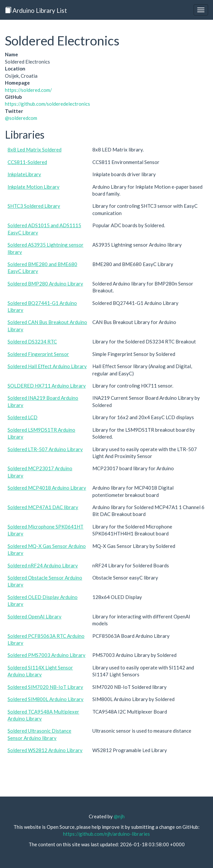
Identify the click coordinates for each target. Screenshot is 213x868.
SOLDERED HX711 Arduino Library (47, 386)
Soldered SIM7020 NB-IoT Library (45, 687)
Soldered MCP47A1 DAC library (43, 507)
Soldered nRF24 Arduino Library (43, 565)
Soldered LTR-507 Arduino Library (45, 449)
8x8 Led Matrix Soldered (35, 149)
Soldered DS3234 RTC (32, 341)
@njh (119, 816)
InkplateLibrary (24, 174)
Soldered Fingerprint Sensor (38, 354)
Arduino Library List (36, 10)
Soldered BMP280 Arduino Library (45, 284)
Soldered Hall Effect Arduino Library (47, 366)
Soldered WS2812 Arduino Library (45, 750)
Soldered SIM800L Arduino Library (46, 699)
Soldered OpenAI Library (35, 616)
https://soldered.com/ (28, 90)
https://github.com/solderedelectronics (47, 104)
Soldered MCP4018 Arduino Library (47, 488)
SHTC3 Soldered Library (34, 206)
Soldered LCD (23, 417)
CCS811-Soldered (27, 162)
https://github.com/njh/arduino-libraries (106, 834)
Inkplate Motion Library (34, 187)
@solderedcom (21, 118)
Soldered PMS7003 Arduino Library (47, 655)
